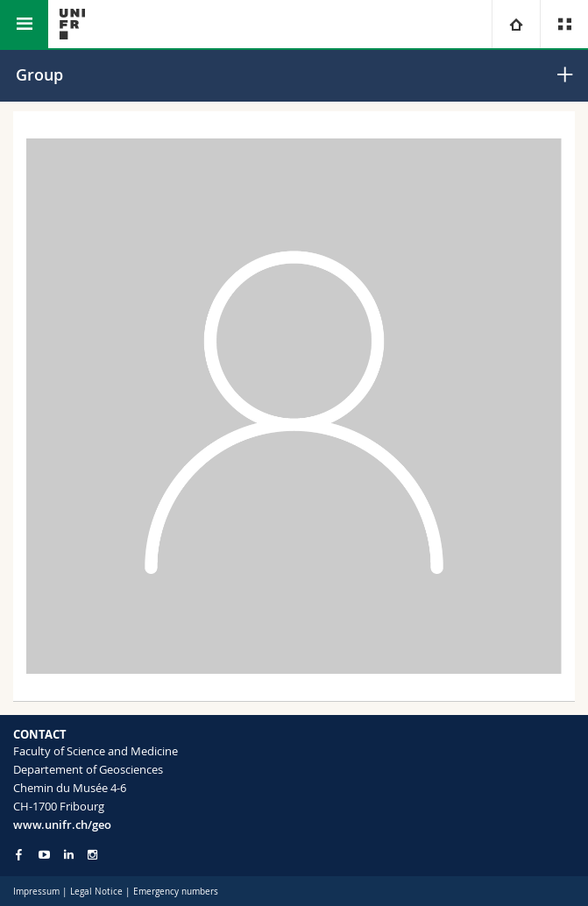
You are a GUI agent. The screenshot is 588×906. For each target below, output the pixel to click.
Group (39, 74)
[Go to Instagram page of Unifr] (92, 855)
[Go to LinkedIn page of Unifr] (69, 855)
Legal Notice (96, 892)
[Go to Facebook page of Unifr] (19, 854)
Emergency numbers (176, 892)
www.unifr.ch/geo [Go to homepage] (62, 825)
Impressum (36, 892)
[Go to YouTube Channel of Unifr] (44, 855)
